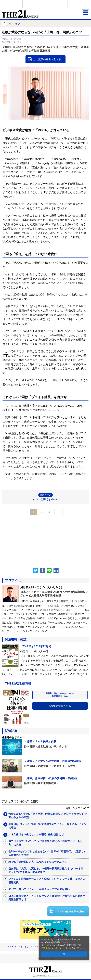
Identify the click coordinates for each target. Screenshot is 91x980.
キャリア (11, 23)
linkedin (57, 570)
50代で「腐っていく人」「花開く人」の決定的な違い (39, 889)
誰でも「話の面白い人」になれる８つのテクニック (38, 862)
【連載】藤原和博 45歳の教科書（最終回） (51, 778)
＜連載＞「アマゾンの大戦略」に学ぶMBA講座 (53, 761)
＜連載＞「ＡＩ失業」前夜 (40, 742)
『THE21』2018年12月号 (36, 646)
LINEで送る (49, 570)
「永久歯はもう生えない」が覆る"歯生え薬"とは (36, 834)
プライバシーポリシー (53, 948)
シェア (42, 570)
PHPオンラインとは (19, 947)
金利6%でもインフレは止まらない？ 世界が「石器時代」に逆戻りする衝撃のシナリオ (47, 853)
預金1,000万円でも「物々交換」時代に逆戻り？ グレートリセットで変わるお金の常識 (47, 816)
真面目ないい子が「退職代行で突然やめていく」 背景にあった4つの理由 (47, 826)
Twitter (36, 570)
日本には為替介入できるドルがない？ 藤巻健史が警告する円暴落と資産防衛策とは (47, 898)
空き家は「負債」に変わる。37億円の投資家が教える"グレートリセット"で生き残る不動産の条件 (46, 870)
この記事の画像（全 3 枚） (48, 59)
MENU (86, 13)
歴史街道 (79, 4)
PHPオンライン (11, 4)
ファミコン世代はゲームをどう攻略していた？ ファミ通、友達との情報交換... (47, 881)
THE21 (56, 4)
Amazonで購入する (60, 706)
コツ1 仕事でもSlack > (45, 497)
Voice (34, 4)
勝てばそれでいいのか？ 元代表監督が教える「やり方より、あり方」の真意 (45, 843)
